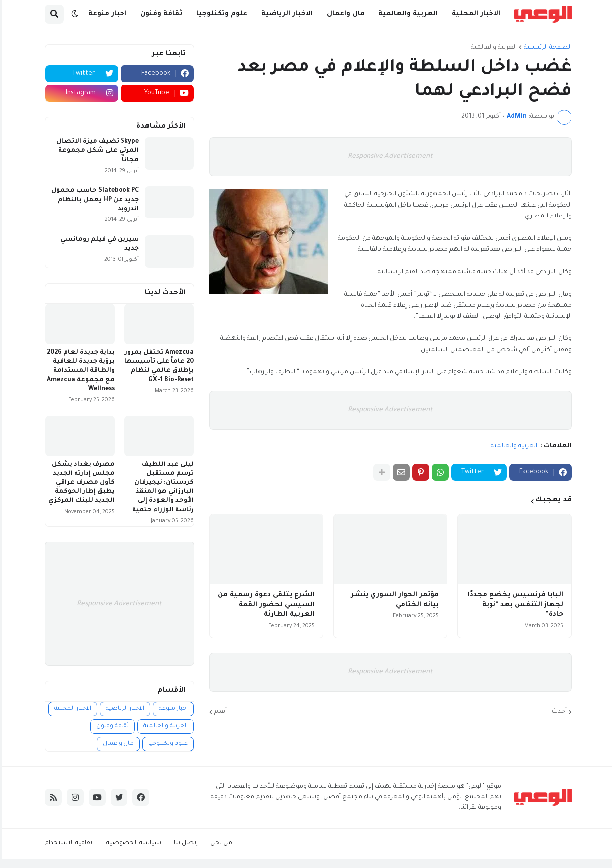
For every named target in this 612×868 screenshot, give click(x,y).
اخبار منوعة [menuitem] (105, 14)
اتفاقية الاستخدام (67, 843)
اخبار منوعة (171, 709)
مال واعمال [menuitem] (344, 14)
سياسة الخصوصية (132, 843)
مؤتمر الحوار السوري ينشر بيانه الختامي (393, 600)
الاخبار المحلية (71, 709)
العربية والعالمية (492, 48)
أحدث (557, 712)
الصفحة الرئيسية (546, 48)
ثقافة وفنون (111, 726)
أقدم (218, 712)
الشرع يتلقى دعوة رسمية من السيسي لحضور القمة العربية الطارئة (264, 605)
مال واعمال (116, 744)
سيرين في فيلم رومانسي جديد (98, 244)
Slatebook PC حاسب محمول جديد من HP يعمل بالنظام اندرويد (93, 200)
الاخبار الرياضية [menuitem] (285, 14)
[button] (73, 14)
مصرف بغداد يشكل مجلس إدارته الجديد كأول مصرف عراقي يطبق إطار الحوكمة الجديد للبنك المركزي (79, 483)
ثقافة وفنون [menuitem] (159, 14)
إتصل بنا (184, 843)
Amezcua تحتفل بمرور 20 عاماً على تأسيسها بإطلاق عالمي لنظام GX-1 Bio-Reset (157, 367)
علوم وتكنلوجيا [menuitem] (220, 14)
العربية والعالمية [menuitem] (406, 14)
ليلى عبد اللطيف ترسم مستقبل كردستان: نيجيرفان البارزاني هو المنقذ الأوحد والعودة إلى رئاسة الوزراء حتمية (161, 488)
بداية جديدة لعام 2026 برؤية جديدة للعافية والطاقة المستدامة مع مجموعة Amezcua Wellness (79, 371)
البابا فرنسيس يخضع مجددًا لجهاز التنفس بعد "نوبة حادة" (513, 605)
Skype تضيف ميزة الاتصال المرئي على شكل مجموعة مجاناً (96, 151)
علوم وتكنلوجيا (166, 744)
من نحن (219, 843)
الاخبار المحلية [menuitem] (474, 14)
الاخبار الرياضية (123, 709)
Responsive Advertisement (388, 157)
